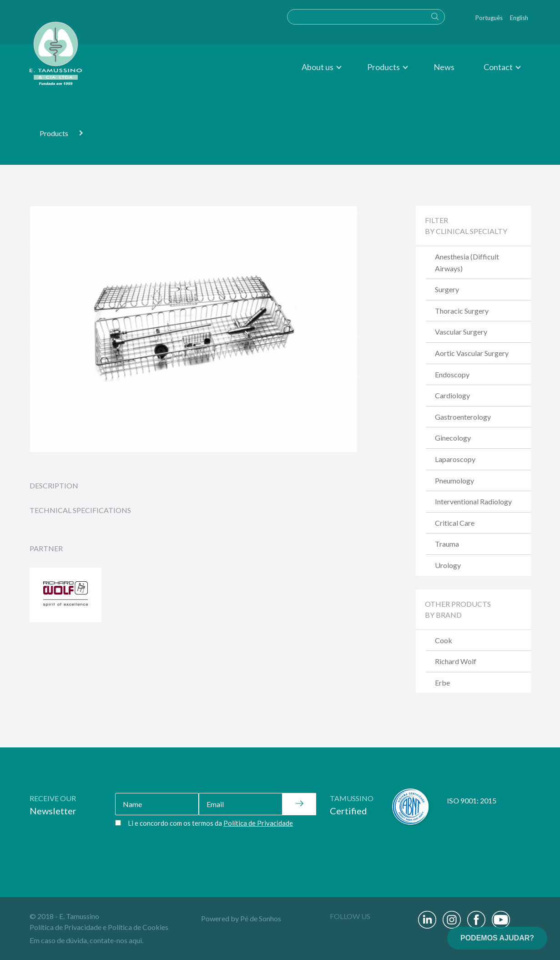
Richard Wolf (456, 661)
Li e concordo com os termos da (210, 823)
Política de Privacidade (66, 927)
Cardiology (452, 395)
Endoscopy (452, 374)
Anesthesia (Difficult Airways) (467, 262)
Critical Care (455, 523)
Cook (444, 640)
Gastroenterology (463, 417)
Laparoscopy (455, 459)
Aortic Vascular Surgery (472, 353)
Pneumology (454, 480)
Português (489, 18)
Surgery (447, 289)
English (519, 18)
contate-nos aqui (116, 940)
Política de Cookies (138, 927)
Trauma (447, 544)
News (444, 67)
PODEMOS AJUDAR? (497, 938)
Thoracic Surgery (462, 311)
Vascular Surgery (461, 332)
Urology (448, 565)
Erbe (442, 683)
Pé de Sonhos (261, 918)
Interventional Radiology (473, 501)
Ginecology (453, 438)
